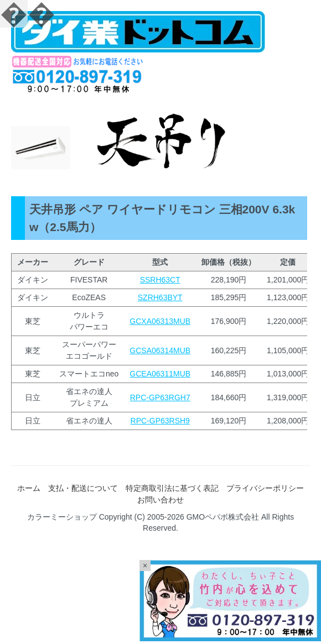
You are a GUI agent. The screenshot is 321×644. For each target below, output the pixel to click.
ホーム (29, 488)
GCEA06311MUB (160, 374)
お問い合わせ (161, 500)
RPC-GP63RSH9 (160, 421)
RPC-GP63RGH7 (160, 397)
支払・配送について (83, 488)
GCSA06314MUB (160, 350)
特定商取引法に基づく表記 (172, 488)
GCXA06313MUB (160, 321)
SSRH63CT (160, 280)
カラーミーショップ (62, 517)
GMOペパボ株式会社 (223, 517)
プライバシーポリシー (265, 488)
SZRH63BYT (160, 297)
